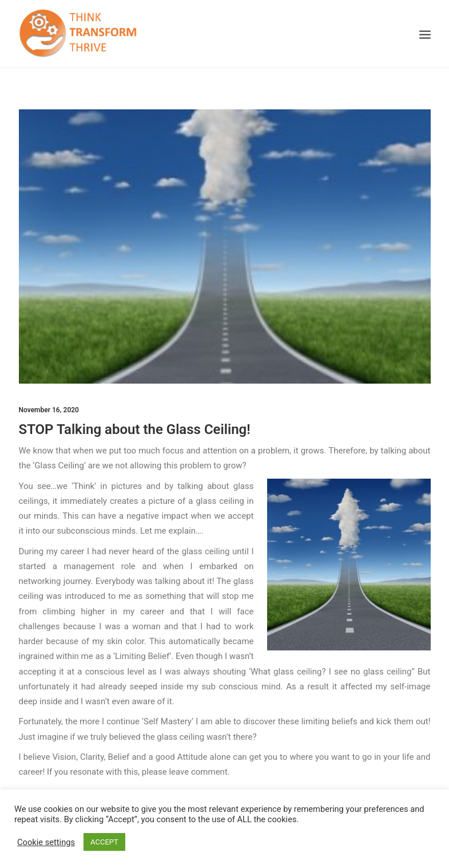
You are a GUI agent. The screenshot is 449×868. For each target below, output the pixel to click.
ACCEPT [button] (104, 842)
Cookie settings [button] (46, 842)
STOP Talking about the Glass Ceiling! (135, 429)
